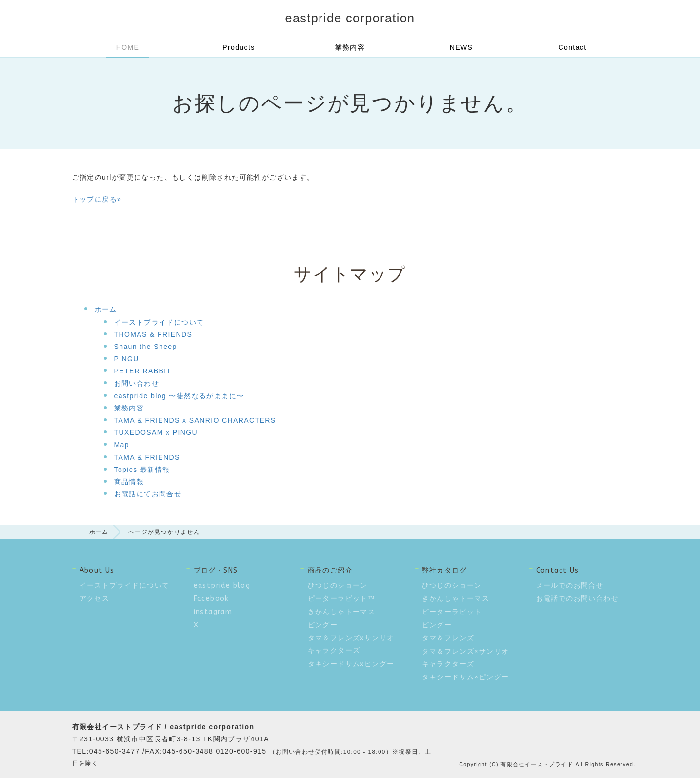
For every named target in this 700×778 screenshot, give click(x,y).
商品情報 (129, 482)
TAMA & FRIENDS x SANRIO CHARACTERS (195, 420)
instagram (213, 612)
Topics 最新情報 (142, 470)
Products (239, 47)
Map (122, 445)
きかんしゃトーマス (342, 612)
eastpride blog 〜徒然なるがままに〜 (179, 396)
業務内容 (350, 47)
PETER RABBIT (143, 371)
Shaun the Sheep (146, 347)
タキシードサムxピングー (351, 664)
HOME (128, 47)
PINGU (127, 359)
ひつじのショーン (338, 585)
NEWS (461, 47)
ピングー (323, 625)
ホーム (106, 309)
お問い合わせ (137, 383)
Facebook (211, 599)
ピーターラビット (452, 612)
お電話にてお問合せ (148, 494)
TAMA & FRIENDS (147, 457)
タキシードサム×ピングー (466, 677)
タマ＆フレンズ (448, 638)
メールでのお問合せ (570, 585)
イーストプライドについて (159, 322)
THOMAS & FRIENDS (153, 334)
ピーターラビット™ (341, 599)
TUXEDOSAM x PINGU (156, 432)
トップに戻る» (97, 199)
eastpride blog (222, 585)
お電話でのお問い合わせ (577, 599)
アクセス (95, 599)
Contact (572, 47)
